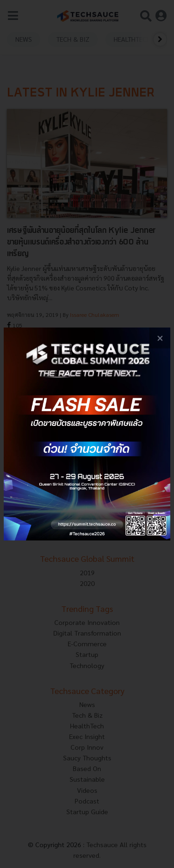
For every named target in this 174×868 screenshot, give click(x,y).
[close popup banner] (160, 338)
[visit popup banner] (87, 434)
